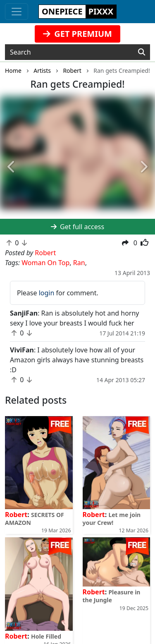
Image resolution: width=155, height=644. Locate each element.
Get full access (77, 227)
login (47, 293)
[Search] (142, 52)
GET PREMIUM (77, 34)
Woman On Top (45, 263)
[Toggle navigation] (17, 12)
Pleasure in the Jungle (112, 596)
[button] (12, 167)
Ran (79, 263)
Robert (16, 515)
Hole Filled (46, 636)
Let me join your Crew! (112, 519)
